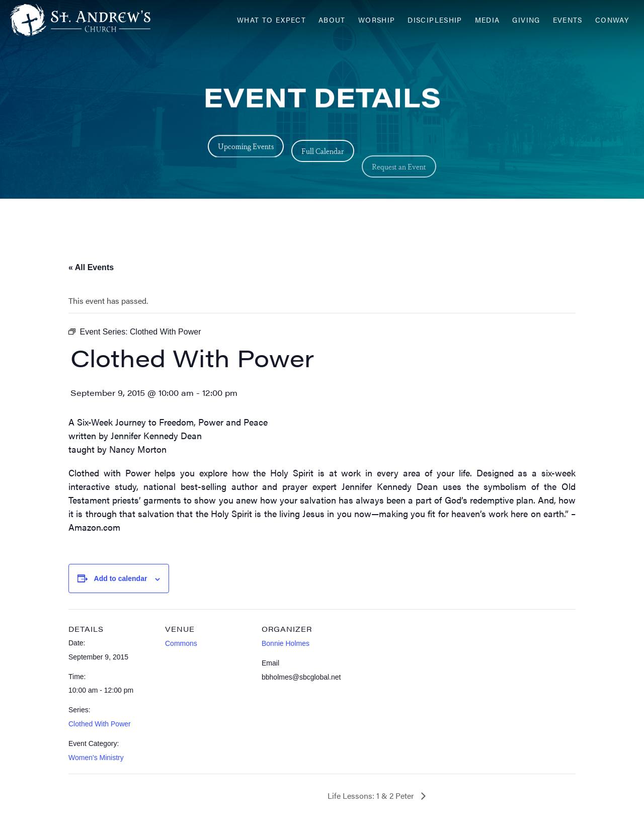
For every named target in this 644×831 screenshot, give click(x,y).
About (332, 20)
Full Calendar (323, 161)
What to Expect (271, 20)
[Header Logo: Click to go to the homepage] (91, 20)
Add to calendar (121, 578)
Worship (377, 20)
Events (568, 20)
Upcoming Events (246, 149)
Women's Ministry (96, 758)
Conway (612, 20)
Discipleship (435, 20)
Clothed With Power (100, 724)
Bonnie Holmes (286, 643)
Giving (526, 20)
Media (488, 20)
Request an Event (399, 190)
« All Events (91, 267)
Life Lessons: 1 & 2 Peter (372, 796)
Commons (181, 643)
